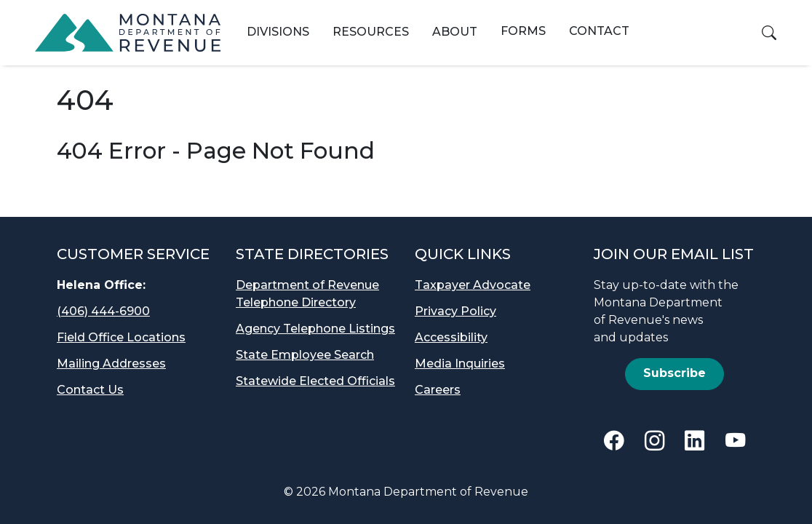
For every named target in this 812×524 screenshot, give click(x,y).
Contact (599, 31)
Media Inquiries (460, 364)
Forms (523, 31)
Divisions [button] (278, 32)
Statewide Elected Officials (315, 381)
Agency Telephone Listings (315, 329)
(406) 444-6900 (103, 311)
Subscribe (674, 373)
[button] (769, 33)
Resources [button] (371, 32)
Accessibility (451, 337)
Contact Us (90, 390)
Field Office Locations (121, 337)
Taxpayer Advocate (473, 285)
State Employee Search (305, 355)
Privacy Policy (455, 311)
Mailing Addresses (111, 364)
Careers (438, 390)
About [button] (455, 32)
